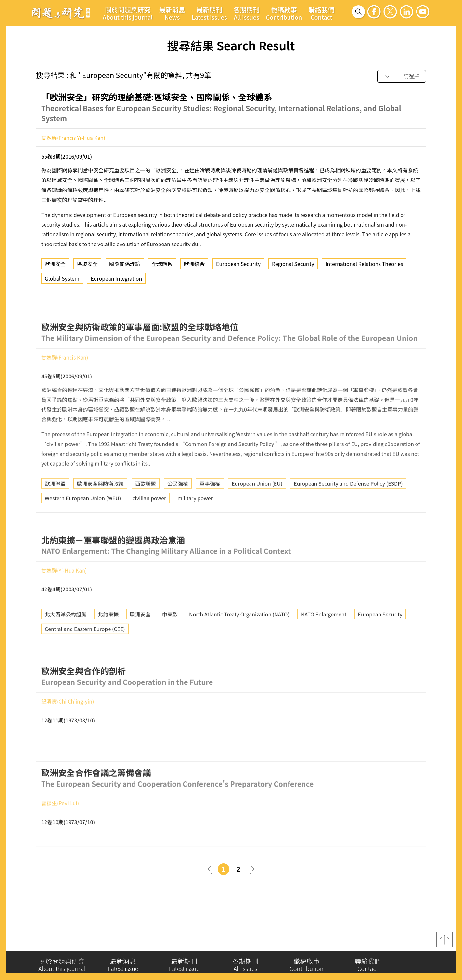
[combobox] (402, 77)
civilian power (149, 520)
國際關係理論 (125, 266)
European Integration (116, 281)
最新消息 (172, 13)
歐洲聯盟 (55, 505)
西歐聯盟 (146, 505)
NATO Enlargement (324, 636)
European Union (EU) (257, 505)
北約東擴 (108, 636)
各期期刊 (247, 13)
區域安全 (87, 266)
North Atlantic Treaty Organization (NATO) (239, 636)
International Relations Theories (364, 266)
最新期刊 (209, 13)
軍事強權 (210, 505)
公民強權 (178, 505)
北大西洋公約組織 (66, 636)
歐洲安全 (55, 266)
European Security (238, 266)
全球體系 (162, 266)
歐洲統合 (194, 266)
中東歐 (170, 636)
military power (195, 520)
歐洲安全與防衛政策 (100, 505)
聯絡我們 (321, 13)
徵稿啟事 (284, 13)
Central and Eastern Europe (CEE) (85, 651)
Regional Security (293, 266)
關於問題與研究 (128, 13)
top (444, 945)
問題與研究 (61, 13)
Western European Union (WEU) (83, 520)
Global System (62, 281)
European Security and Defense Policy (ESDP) (348, 505)
